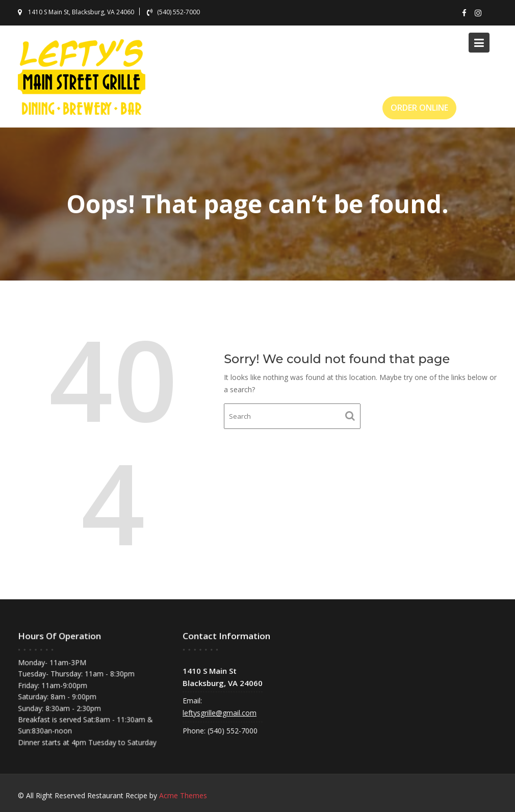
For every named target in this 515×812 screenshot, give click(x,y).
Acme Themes (183, 795)
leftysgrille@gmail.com (221, 712)
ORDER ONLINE (419, 108)
